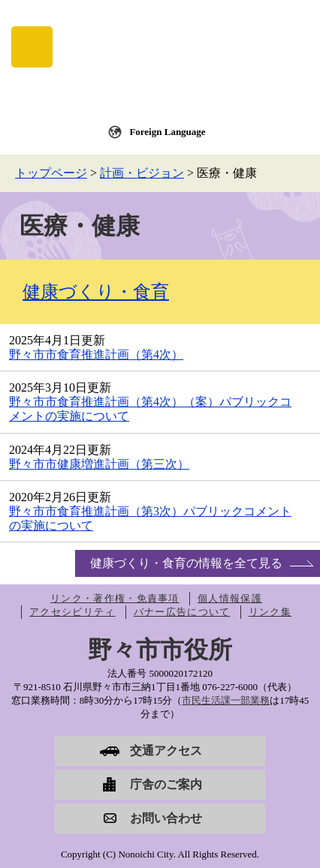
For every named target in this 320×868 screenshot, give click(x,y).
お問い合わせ (166, 818)
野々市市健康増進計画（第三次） (99, 464)
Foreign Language (167, 132)
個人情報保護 (230, 598)
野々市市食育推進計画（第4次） (96, 354)
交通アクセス (166, 751)
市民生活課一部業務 (226, 700)
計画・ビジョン (142, 173)
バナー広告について (182, 612)
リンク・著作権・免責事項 (115, 598)
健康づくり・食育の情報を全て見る (186, 563)
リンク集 (270, 612)
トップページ (51, 173)
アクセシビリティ (72, 612)
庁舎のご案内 (166, 784)
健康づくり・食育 (96, 292)
